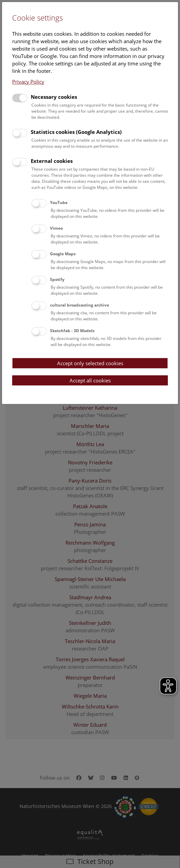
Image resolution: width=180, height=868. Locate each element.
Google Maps (63, 254)
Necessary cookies (54, 97)
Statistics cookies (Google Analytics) (76, 132)
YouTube (59, 202)
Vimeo (56, 228)
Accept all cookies (90, 380)
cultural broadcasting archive (80, 305)
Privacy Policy (28, 82)
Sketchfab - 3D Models (72, 331)
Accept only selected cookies (90, 363)
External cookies (52, 161)
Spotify (57, 279)
